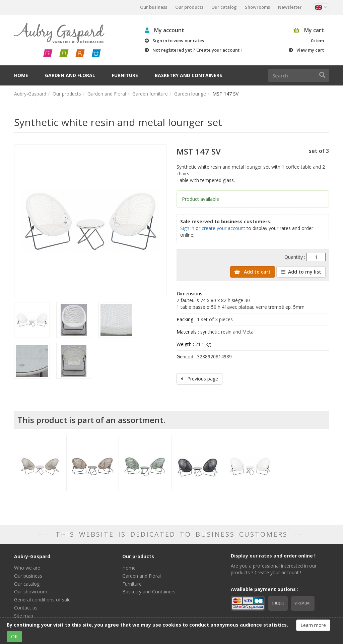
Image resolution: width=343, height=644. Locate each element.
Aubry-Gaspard (30, 94)
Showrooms (257, 7)
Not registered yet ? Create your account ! (197, 50)
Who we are (27, 568)
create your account (223, 228)
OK (14, 636)
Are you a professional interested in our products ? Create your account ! (274, 569)
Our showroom (31, 592)
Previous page (199, 379)
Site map (24, 616)
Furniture (125, 75)
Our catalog (224, 7)
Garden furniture (150, 94)
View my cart (310, 50)
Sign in (187, 228)
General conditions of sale (42, 600)
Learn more (313, 625)
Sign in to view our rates (178, 41)
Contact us (26, 608)
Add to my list (301, 272)
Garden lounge (190, 94)
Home (21, 75)
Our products (189, 7)
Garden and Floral (70, 75)
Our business (154, 7)
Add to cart (253, 272)
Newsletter (290, 7)
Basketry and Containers (188, 75)
